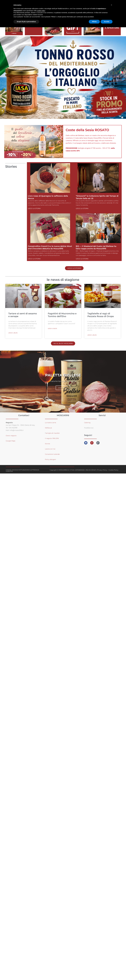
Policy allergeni (51, 459)
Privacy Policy (102, 470)
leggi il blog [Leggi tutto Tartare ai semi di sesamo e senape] (13, 333)
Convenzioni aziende (53, 454)
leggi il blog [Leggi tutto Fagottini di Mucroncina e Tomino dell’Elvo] (52, 329)
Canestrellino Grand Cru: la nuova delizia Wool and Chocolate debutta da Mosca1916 (50, 247)
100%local (49, 428)
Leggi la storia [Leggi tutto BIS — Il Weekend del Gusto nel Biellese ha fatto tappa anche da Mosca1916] (82, 259)
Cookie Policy (113, 470)
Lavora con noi (50, 449)
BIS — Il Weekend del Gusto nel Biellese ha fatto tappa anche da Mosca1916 (96, 247)
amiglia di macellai (53, 433)
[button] (111, 5)
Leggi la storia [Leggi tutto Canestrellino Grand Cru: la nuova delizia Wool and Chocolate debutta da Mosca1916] (34, 259)
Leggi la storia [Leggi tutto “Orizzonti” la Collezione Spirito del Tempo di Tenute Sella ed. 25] (82, 208)
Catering (87, 423)
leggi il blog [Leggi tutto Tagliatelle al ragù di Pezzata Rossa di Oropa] (92, 335)
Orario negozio (11, 436)
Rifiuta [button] (94, 22)
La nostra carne (51, 423)
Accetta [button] (107, 22)
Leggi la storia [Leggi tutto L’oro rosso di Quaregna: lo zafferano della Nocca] (34, 208)
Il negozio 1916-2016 (52, 438)
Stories (48, 444)
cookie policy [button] (41, 11)
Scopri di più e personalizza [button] (26, 22)
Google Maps (11, 441)
